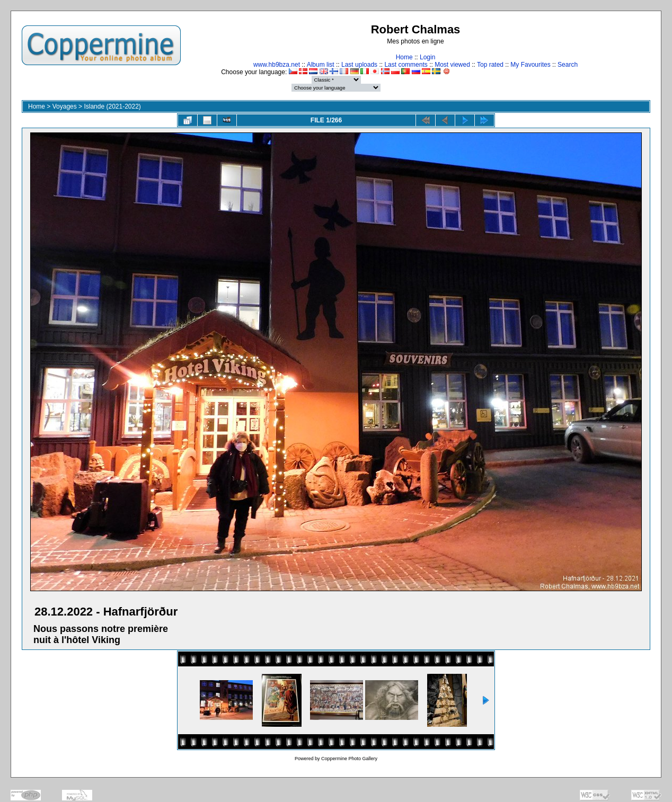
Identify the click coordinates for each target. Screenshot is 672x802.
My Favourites (530, 65)
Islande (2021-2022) (112, 106)
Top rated (490, 65)
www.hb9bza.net (277, 65)
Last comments (406, 65)
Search (568, 65)
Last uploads (359, 65)
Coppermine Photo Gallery (349, 759)
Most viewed (452, 65)
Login (427, 57)
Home (404, 57)
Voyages (65, 106)
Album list (321, 65)
